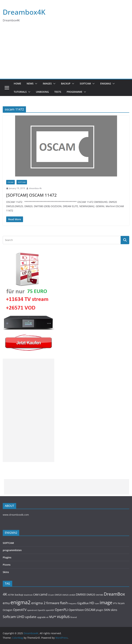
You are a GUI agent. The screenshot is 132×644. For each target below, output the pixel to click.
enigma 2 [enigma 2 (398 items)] (38, 603)
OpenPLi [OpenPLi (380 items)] (61, 610)
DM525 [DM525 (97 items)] (65, 595)
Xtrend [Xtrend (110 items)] (73, 617)
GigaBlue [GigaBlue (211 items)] (83, 603)
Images (47, 83)
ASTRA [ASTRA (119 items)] (11, 595)
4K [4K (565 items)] (5, 594)
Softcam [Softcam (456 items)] (9, 617)
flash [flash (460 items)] (64, 603)
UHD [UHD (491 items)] (21, 617)
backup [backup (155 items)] (19, 595)
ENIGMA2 (106, 83)
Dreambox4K (24, 12)
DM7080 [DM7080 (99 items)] (100, 595)
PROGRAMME (75, 92)
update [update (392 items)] (31, 617)
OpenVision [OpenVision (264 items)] (76, 610)
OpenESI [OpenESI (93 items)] (41, 610)
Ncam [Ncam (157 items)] (121, 603)
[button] (35, 84)
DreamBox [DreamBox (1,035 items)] (114, 594)
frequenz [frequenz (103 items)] (72, 603)
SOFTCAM (85, 83)
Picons (7, 565)
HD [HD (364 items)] (92, 603)
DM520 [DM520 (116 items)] (58, 595)
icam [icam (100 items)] (97, 603)
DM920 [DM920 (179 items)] (91, 595)
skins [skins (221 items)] (114, 610)
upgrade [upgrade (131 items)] (41, 617)
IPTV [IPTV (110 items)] (115, 603)
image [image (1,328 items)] (106, 602)
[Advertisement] (66, 53)
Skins (6, 572)
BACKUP (66, 83)
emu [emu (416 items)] (6, 603)
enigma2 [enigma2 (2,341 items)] (21, 602)
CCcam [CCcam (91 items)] (51, 595)
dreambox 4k (35, 188)
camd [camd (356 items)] (43, 594)
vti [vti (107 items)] (47, 617)
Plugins (7, 557)
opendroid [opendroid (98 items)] (32, 610)
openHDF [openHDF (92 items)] (50, 610)
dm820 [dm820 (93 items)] (72, 595)
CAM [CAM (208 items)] (36, 595)
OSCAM (10, 182)
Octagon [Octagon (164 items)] (8, 610)
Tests (58, 92)
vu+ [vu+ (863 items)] (53, 616)
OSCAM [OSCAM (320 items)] (90, 610)
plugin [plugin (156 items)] (100, 610)
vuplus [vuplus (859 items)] (63, 616)
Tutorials (20, 92)
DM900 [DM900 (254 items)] (81, 594)
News (30, 83)
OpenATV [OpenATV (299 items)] (20, 610)
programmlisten (12, 550)
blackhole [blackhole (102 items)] (28, 595)
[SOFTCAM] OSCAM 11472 (31, 195)
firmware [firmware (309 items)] (53, 603)
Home (17, 83)
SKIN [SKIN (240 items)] (107, 610)
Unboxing (42, 92)
